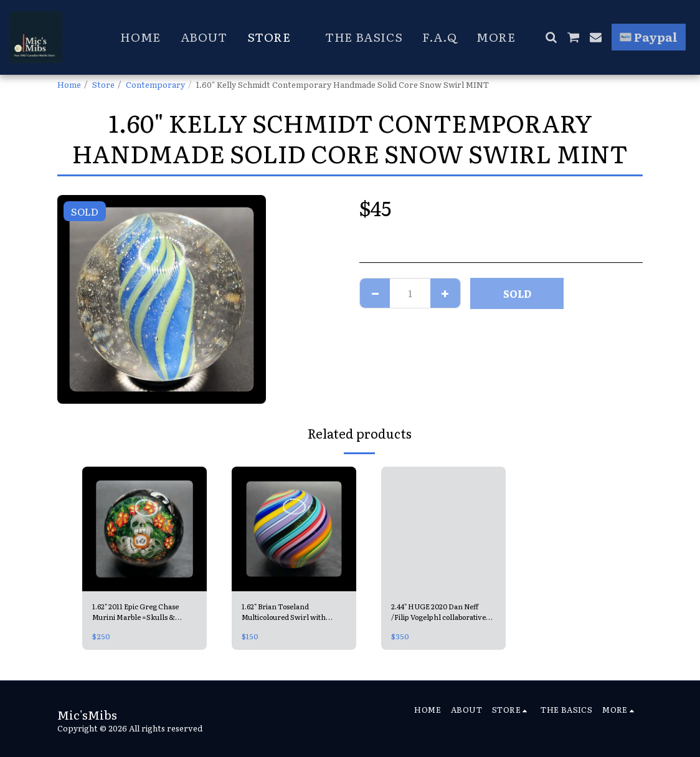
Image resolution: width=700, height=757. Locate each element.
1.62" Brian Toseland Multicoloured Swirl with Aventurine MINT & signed (293, 613)
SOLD (517, 293)
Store (103, 84)
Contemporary (155, 84)
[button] (551, 37)
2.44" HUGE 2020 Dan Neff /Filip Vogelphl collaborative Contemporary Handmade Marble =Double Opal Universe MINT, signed (443, 613)
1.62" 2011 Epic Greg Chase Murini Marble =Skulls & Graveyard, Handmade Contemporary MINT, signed (143, 613)
